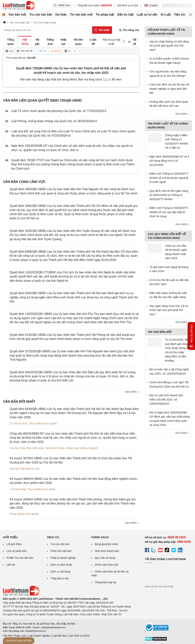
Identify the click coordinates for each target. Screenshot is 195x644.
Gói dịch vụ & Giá (127, 5)
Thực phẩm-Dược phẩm (43, 423)
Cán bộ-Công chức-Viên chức (27, 448)
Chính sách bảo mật (106, 565)
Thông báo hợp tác (106, 582)
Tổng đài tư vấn (60, 578)
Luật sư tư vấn (147, 15)
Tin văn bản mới (81, 15)
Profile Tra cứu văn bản (20, 558)
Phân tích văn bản (61, 551)
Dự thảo (61, 15)
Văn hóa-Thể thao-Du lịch (25, 469)
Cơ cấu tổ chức (19, 423)
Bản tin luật (125, 15)
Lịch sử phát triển (17, 551)
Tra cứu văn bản (41, 15)
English (151, 5)
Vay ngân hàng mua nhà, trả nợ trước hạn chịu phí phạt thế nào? (169, 310)
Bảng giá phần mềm (106, 544)
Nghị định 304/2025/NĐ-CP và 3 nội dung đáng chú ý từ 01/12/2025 (169, 161)
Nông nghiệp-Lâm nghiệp (24, 514)
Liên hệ (11, 565)
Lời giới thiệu (14, 544)
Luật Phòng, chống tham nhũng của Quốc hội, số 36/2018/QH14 (54, 121)
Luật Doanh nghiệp (39, 636)
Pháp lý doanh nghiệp (63, 558)
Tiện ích (179, 15)
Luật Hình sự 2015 (79, 636)
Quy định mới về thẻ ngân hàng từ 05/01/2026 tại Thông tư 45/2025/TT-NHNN (169, 195)
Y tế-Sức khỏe (18, 489)
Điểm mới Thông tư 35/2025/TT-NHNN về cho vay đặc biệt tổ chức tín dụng (169, 212)
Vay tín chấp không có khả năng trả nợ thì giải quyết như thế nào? (169, 46)
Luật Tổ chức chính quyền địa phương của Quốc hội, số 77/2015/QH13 (59, 111)
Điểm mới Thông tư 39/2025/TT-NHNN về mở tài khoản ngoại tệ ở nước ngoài (169, 178)
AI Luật (166, 15)
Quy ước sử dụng (105, 558)
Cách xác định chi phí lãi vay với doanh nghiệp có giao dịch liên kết (169, 89)
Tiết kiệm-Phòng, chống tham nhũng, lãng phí (72, 448)
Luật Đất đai (59, 636)
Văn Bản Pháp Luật (14, 636)
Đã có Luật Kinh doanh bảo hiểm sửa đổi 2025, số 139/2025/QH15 (166, 399)
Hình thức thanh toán (107, 551)
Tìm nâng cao (129, 30)
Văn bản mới (17, 15)
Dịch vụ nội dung (61, 572)
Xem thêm (132, 392)
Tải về (107, 79)
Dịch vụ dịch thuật (61, 565)
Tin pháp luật (105, 15)
